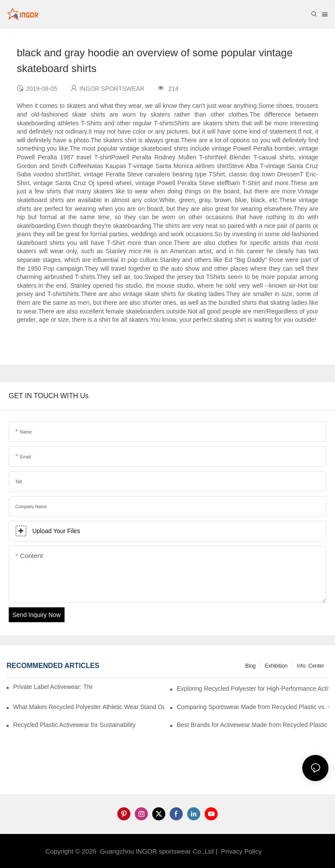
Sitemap (278, 851)
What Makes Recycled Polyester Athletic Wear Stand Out (89, 707)
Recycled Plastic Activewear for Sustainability (74, 725)
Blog (250, 666)
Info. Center (310, 666)
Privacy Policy (241, 851)
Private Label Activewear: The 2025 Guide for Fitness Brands (53, 687)
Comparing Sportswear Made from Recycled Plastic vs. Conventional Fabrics (253, 707)
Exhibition (276, 666)
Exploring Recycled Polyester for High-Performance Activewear (253, 689)
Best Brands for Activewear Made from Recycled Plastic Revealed (253, 725)
